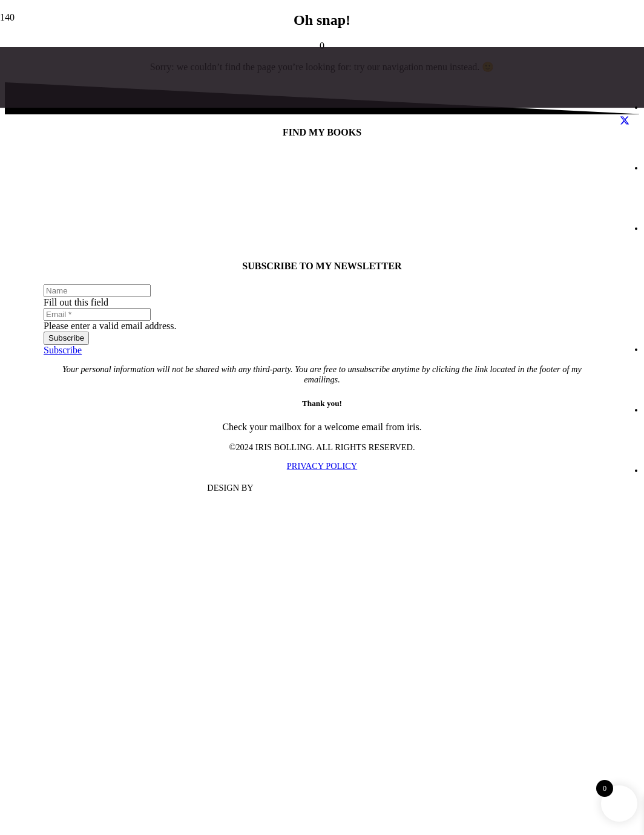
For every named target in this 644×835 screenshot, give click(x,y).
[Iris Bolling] (310, 681)
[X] (625, 121)
